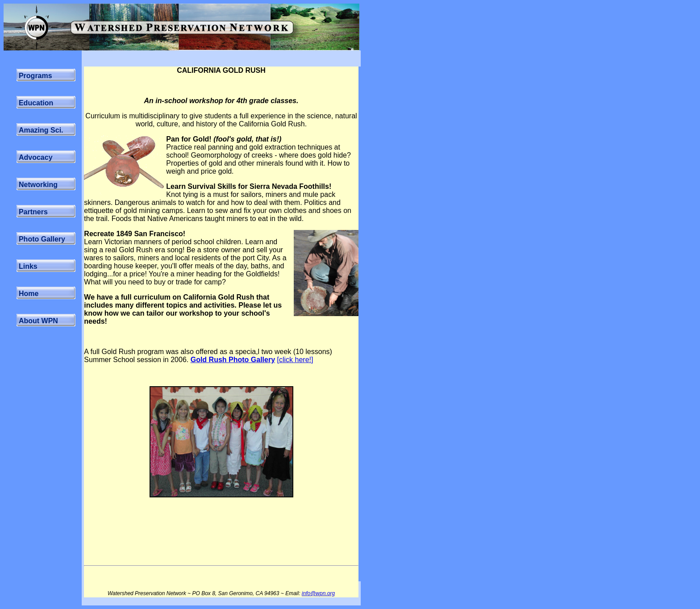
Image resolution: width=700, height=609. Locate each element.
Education (36, 103)
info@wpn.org (318, 593)
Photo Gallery (42, 239)
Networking (38, 185)
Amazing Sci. (41, 130)
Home (29, 294)
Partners (33, 212)
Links (28, 266)
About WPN (38, 321)
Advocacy (36, 157)
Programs (35, 76)
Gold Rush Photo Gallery (233, 360)
